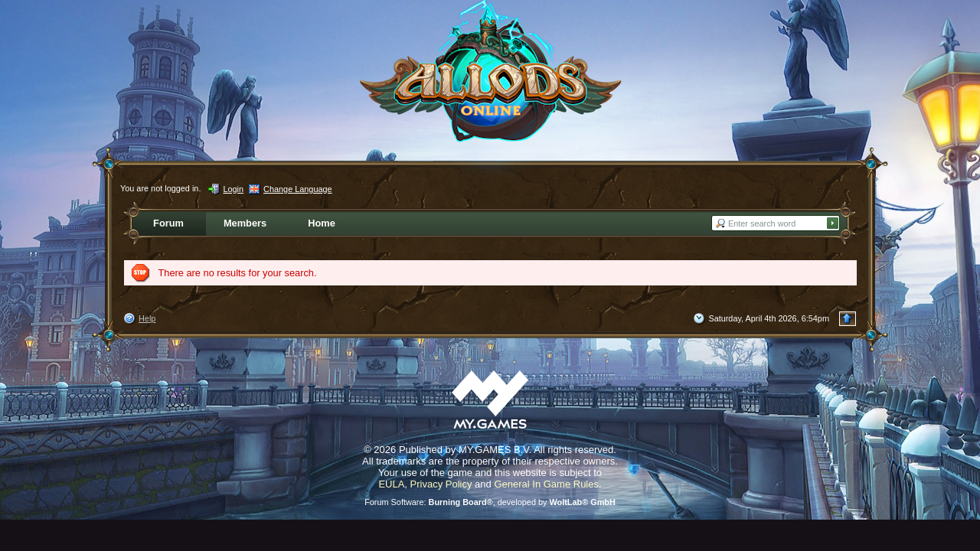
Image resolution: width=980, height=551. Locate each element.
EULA (391, 484)
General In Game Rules (546, 484)
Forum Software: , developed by (490, 502)
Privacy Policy (441, 484)
